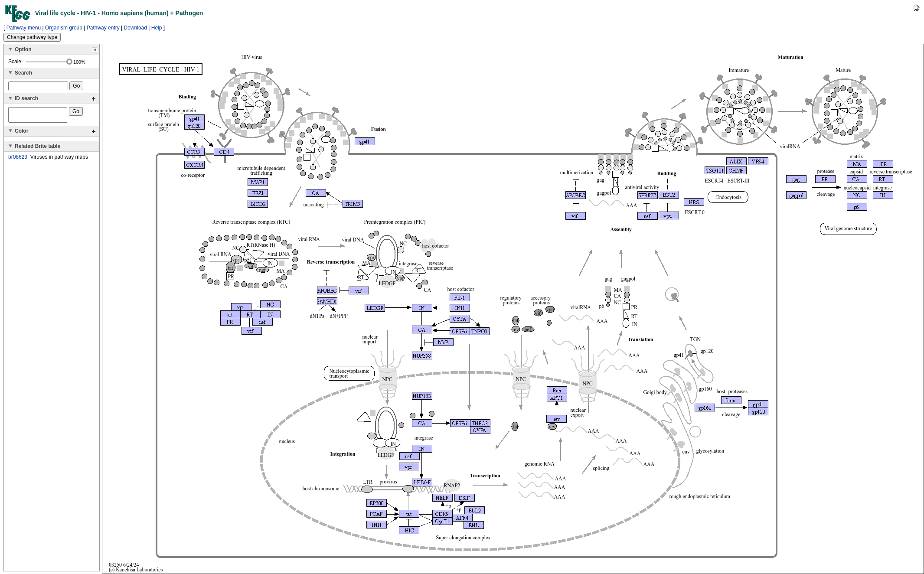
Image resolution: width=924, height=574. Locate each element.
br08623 (18, 160)
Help (157, 28)
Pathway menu (24, 28)
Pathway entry (103, 28)
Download (135, 28)
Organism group (64, 28)
